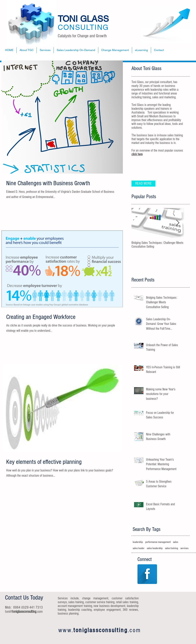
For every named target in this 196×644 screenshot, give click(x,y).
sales (176, 542)
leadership (138, 542)
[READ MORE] (143, 184)
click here (137, 154)
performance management (158, 542)
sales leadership (155, 548)
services (184, 548)
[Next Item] (178, 223)
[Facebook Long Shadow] (147, 574)
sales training (172, 548)
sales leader (139, 548)
